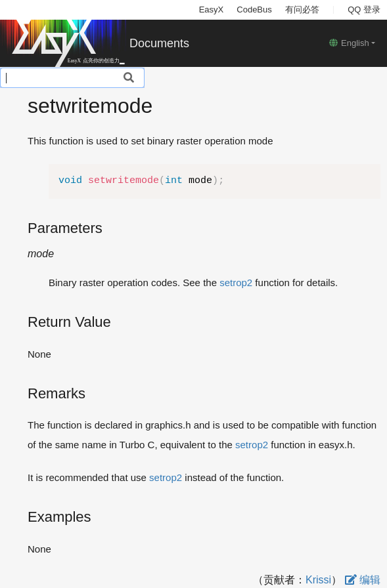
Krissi (318, 580)
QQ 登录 (364, 10)
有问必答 (302, 10)
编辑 (363, 580)
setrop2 (236, 283)
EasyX (212, 10)
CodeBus (254, 10)
